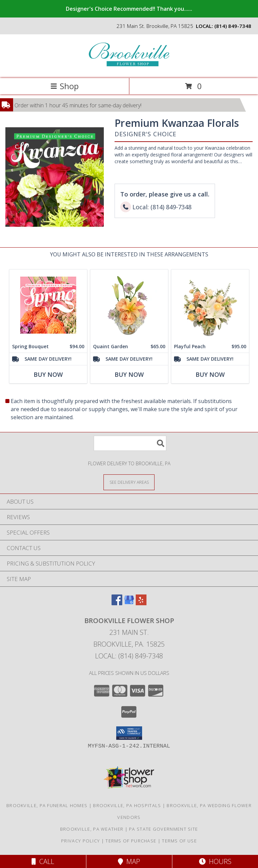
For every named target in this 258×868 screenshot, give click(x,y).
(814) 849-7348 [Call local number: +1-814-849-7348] (233, 26)
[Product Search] (130, 443)
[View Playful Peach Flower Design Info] (210, 305)
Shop (64, 86)
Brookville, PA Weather (92, 829)
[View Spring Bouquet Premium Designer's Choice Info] (48, 305)
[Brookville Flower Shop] (129, 68)
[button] (129, 733)
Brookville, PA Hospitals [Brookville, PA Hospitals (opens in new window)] (127, 805)
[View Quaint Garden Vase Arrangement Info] (129, 305)
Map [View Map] (129, 861)
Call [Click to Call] (43, 861)
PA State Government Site (163, 829)
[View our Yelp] (141, 603)
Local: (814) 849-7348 (129, 656)
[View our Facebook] (117, 603)
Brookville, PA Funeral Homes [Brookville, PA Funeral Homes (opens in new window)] (47, 805)
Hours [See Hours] (215, 861)
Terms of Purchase (131, 841)
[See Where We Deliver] (129, 482)
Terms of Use (179, 841)
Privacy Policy (80, 841)
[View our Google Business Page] (129, 603)
